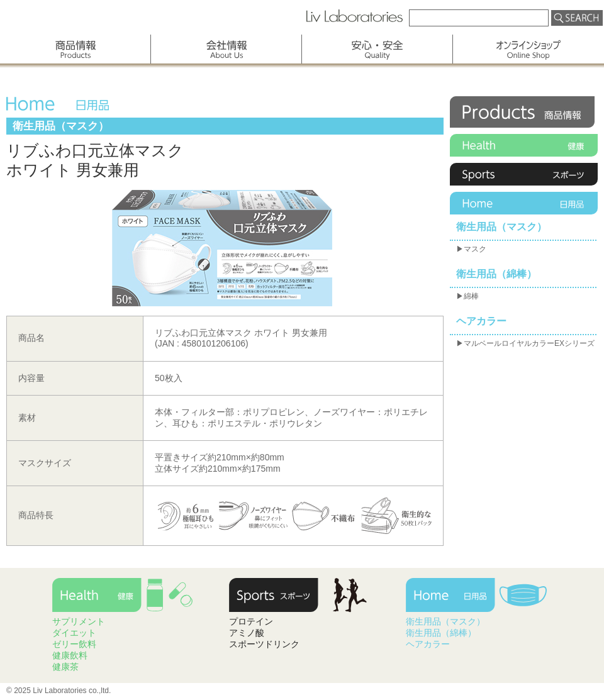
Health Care (125, 597)
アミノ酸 (247, 633)
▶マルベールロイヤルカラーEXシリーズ (525, 343)
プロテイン (251, 621)
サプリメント (79, 621)
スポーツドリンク (264, 644)
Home (524, 203)
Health (524, 145)
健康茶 (65, 667)
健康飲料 (70, 655)
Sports (524, 174)
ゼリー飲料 (74, 644)
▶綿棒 (467, 296)
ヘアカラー (481, 321)
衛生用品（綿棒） (496, 274)
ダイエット (74, 633)
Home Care (479, 597)
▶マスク (471, 249)
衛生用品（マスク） (501, 227)
